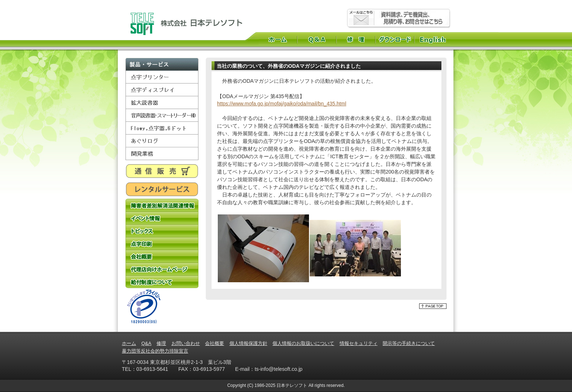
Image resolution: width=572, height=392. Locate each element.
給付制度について (162, 282)
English (434, 39)
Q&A (317, 39)
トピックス (162, 231)
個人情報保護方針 (248, 343)
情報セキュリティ (359, 343)
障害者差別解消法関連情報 (162, 205)
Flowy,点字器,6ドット (162, 128)
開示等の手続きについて (409, 343)
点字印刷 (162, 243)
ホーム (278, 39)
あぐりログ (162, 141)
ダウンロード (395, 39)
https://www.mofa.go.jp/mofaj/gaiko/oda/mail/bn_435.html (282, 104)
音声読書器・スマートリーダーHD (162, 115)
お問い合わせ (186, 343)
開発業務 (162, 154)
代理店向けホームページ (162, 269)
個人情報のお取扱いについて (303, 343)
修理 (356, 39)
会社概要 (162, 256)
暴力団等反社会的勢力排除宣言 (155, 351)
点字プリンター (162, 77)
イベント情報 (162, 218)
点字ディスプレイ (162, 90)
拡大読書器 (162, 103)
